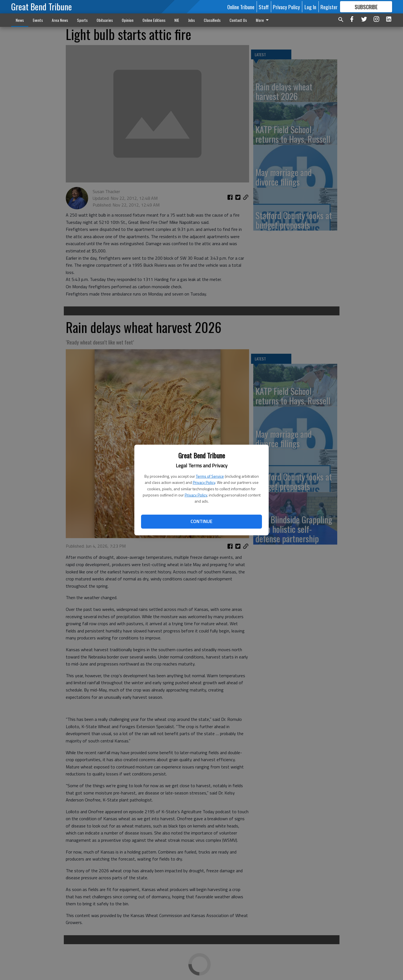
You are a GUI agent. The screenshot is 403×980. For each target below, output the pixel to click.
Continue (201, 521)
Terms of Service (210, 476)
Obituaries (105, 20)
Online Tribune (241, 7)
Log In (310, 7)
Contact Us (238, 20)
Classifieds (212, 20)
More (263, 20)
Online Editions (154, 20)
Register (329, 7)
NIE (177, 20)
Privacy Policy (204, 482)
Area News (60, 20)
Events (38, 20)
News (20, 20)
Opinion (128, 20)
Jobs (191, 20)
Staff (264, 7)
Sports (82, 20)
